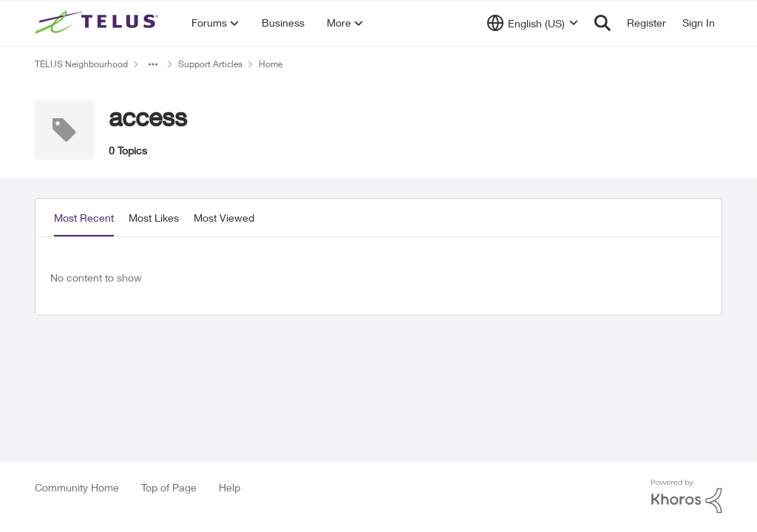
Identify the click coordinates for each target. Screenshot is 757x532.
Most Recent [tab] (84, 218)
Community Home (77, 487)
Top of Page (169, 487)
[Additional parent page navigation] (153, 64)
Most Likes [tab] (154, 218)
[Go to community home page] (98, 23)
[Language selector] (533, 23)
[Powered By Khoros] (687, 497)
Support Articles (210, 64)
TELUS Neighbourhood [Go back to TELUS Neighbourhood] (81, 64)
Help (230, 487)
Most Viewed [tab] (224, 218)
